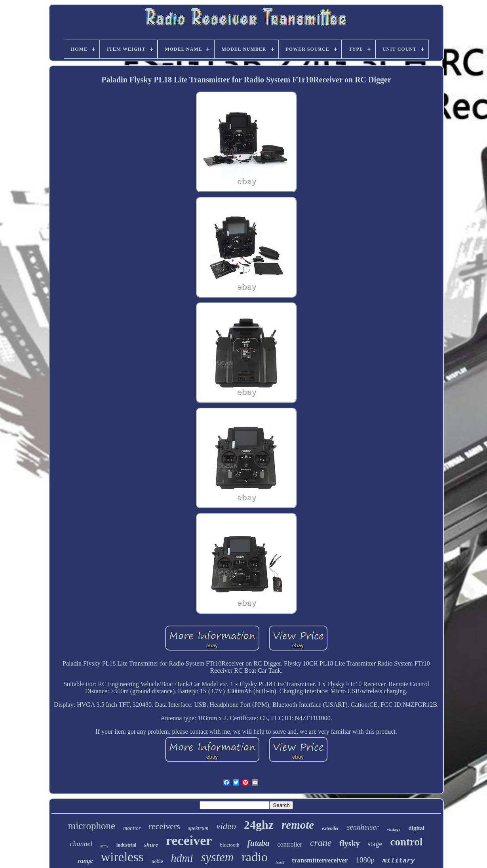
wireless (122, 857)
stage (375, 844)
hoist (280, 862)
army (104, 846)
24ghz (259, 825)
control (407, 842)
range (85, 861)
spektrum (198, 828)
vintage (394, 829)
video (226, 826)
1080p (365, 860)
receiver (189, 840)
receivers (165, 826)
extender (330, 828)
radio (255, 857)
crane (321, 843)
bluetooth (229, 845)
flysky (349, 843)
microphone (92, 826)
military (399, 861)
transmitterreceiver (320, 860)
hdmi (182, 858)
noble (157, 861)
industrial (126, 845)
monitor (132, 828)
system (218, 857)
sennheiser (363, 827)
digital (416, 828)
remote (298, 825)
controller (290, 844)
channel (81, 844)
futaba (259, 843)
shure (151, 845)
